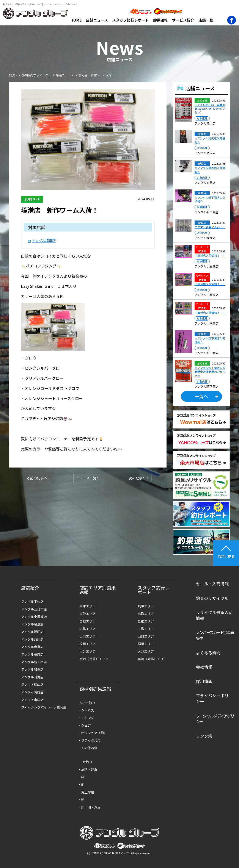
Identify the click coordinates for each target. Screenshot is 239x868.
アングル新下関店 (34, 662)
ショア (86, 725)
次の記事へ (137, 478)
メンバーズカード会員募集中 (215, 635)
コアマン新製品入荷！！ (210, 227)
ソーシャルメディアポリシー (215, 719)
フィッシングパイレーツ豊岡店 (41, 707)
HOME (76, 20)
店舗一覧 (206, 20)
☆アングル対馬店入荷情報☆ (210, 140)
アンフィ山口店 (32, 700)
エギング (88, 718)
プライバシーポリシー (212, 698)
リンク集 (204, 736)
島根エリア (87, 621)
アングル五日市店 (34, 609)
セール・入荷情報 (212, 584)
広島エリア (87, 629)
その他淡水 (89, 748)
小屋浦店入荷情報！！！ (210, 256)
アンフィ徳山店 (32, 684)
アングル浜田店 (32, 632)
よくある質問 (208, 653)
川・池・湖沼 (91, 807)
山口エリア (87, 636)
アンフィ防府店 (32, 692)
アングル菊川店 (32, 639)
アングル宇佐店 (32, 601)
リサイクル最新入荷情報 (214, 615)
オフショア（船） (94, 733)
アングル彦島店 (32, 647)
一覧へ (201, 396)
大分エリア (87, 651)
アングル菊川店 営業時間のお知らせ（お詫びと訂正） (210, 109)
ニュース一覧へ (88, 478)
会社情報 (204, 667)
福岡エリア (87, 644)
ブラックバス (91, 740)
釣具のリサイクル (212, 598)
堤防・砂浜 (89, 769)
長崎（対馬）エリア (94, 659)
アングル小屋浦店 (34, 617)
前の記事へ (39, 478)
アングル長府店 (32, 654)
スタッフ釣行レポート (131, 20)
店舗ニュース (97, 20)
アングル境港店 (44, 241)
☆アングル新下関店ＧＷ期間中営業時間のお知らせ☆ (210, 372)
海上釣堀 (88, 792)
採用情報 (204, 681)
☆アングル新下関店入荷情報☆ (210, 200)
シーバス (88, 710)
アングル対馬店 (32, 677)
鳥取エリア (87, 614)
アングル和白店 (32, 669)
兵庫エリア (87, 606)
